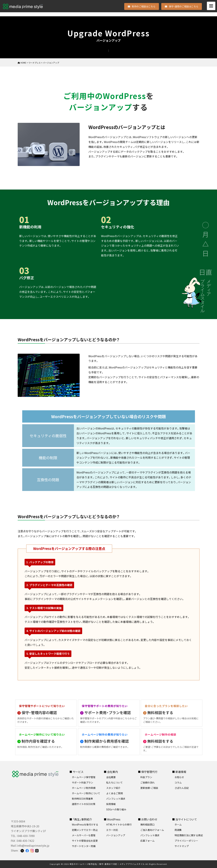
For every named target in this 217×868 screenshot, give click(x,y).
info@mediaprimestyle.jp (33, 845)
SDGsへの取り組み (116, 809)
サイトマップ (182, 846)
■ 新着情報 (179, 772)
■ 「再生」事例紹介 (81, 819)
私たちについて (114, 782)
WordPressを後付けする (85, 824)
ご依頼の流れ (147, 782)
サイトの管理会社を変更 (85, 841)
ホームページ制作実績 (84, 788)
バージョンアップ (116, 835)
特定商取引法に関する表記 (189, 835)
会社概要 (111, 777)
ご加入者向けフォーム (152, 830)
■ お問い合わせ (148, 819)
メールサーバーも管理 (84, 835)
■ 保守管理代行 (148, 772)
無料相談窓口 (147, 824)
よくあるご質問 (114, 793)
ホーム (178, 824)
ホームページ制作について (86, 793)
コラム (178, 782)
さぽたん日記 (182, 788)
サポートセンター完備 (84, 846)
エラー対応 (112, 830)
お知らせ (179, 777)
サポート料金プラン (82, 782)
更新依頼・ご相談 (149, 788)
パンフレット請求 (116, 799)
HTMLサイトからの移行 (119, 824)
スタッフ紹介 (113, 788)
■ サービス (76, 772)
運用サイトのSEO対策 (84, 804)
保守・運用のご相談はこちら (182, 6)
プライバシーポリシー (186, 841)
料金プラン (146, 777)
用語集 (178, 830)
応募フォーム (147, 841)
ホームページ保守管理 (84, 777)
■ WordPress (112, 819)
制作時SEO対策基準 (82, 799)
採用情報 (111, 804)
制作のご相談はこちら (142, 6)
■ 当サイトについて (185, 819)
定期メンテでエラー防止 (85, 830)
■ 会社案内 (111, 772)
